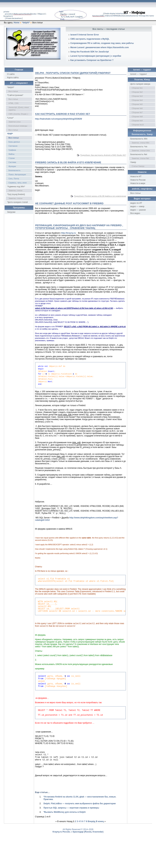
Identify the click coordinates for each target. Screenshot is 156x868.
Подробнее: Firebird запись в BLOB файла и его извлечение (100, 196)
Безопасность (14, 170)
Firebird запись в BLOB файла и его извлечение (68, 162)
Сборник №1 (137, 88)
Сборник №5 (137, 104)
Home (17, 23)
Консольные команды (18, 126)
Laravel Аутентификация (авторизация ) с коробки (96, 56)
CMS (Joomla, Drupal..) (18, 114)
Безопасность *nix (139, 147)
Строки (12, 158)
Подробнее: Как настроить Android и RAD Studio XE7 (103, 155)
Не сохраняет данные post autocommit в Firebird (69, 203)
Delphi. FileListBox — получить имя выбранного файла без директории (80, 817)
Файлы (11, 154)
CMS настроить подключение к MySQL (90, 39)
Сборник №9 (137, 121)
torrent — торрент (139, 74)
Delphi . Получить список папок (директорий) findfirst (73, 73)
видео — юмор (137, 206)
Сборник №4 (137, 100)
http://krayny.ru (68, 233)
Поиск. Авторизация (17, 174)
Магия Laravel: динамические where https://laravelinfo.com (100, 47)
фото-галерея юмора (140, 84)
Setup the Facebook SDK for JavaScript (90, 52)
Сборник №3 (137, 96)
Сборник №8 (137, 116)
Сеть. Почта (14, 179)
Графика (12, 150)
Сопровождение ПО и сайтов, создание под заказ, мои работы (102, 43)
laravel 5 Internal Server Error (85, 35)
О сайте (11, 74)
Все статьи (13, 91)
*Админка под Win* (16, 187)
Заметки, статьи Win (140, 143)
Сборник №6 (137, 108)
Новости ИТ (136, 177)
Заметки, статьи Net (140, 158)
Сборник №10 (138, 125)
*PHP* (10, 134)
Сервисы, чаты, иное (18, 183)
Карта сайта (13, 78)
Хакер (133, 162)
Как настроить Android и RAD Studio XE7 (63, 114)
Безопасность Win (139, 139)
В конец (100, 835)
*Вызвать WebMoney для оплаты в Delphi (65, 825)
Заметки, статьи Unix (141, 151)
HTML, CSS (14, 103)
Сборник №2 (137, 92)
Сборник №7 (137, 112)
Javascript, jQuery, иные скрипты (19, 109)
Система (12, 162)
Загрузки (11, 212)
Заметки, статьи (15, 190)
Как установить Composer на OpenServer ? (92, 60)
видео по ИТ (136, 203)
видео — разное (138, 210)
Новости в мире (138, 183)
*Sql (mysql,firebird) (16, 194)
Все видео (135, 213)
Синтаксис (13, 146)
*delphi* (26, 23)
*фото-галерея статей (17, 202)
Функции (12, 166)
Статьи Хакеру (138, 166)
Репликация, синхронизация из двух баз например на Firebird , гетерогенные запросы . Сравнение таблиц (79, 227)
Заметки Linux (15, 122)
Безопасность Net (139, 154)
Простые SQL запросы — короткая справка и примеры (71, 821)
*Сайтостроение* (15, 95)
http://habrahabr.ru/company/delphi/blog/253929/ (59, 119)
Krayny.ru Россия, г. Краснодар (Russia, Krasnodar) (78, 845)
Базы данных (14, 142)
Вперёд (91, 835)
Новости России (138, 180)
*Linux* (10, 118)
